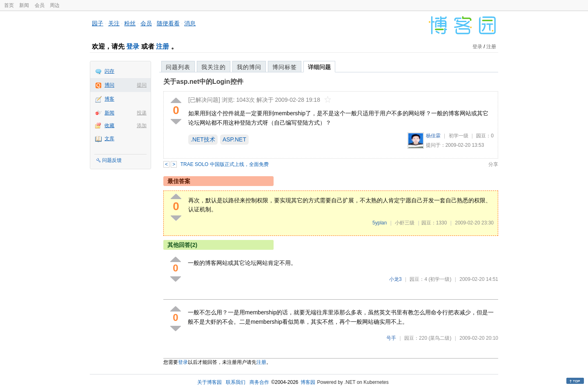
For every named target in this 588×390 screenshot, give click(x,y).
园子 (98, 23)
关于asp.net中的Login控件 (203, 82)
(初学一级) (440, 279)
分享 (493, 164)
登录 (133, 46)
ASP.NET (234, 139)
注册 (163, 46)
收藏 (109, 126)
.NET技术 (203, 139)
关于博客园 (209, 382)
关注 (114, 23)
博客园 (308, 382)
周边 (55, 5)
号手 (391, 338)
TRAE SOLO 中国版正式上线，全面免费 (225, 164)
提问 (142, 85)
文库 (109, 139)
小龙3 (395, 279)
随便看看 (168, 23)
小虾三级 (405, 223)
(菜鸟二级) (440, 338)
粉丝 (130, 23)
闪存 (109, 71)
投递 (142, 113)
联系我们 (236, 382)
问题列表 (178, 67)
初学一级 (459, 136)
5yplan (380, 223)
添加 (142, 126)
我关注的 (214, 67)
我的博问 (249, 67)
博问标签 (285, 67)
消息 (190, 23)
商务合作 (259, 382)
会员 (40, 5)
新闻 (24, 5)
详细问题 (319, 67)
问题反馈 (112, 160)
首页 (9, 5)
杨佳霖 (433, 136)
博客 (109, 99)
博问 (109, 85)
